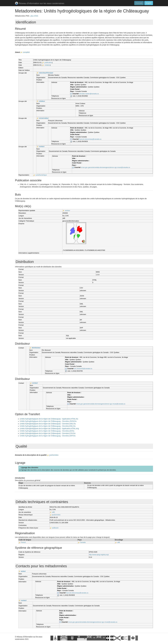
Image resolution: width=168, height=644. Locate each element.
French (23, 542)
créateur (42, 101)
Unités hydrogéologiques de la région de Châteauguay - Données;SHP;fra (48, 436)
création (47, 65)
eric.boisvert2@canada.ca (83, 369)
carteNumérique (41, 175)
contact (42, 146)
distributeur (36, 348)
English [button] (149, 3)
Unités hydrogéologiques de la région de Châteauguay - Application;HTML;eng (49, 428)
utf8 (53, 512)
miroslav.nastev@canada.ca (89, 94)
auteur (23, 571)
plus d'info (34, 16)
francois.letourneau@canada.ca (90, 139)
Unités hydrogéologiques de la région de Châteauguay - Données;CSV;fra (48, 433)
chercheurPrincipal (46, 73)
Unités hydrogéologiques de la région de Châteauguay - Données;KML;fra (48, 426)
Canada (83, 542)
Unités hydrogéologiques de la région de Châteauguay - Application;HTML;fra (49, 419)
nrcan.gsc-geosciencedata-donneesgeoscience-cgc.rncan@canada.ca (105, 167)
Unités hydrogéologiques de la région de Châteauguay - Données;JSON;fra (48, 421)
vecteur (67, 210)
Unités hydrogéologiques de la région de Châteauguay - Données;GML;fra (48, 424)
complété (26, 52)
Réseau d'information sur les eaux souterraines (40, 4)
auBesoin (55, 528)
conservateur (44, 118)
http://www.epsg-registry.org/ (99, 555)
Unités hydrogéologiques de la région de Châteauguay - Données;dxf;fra (47, 431)
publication (48, 62)
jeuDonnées (54, 455)
